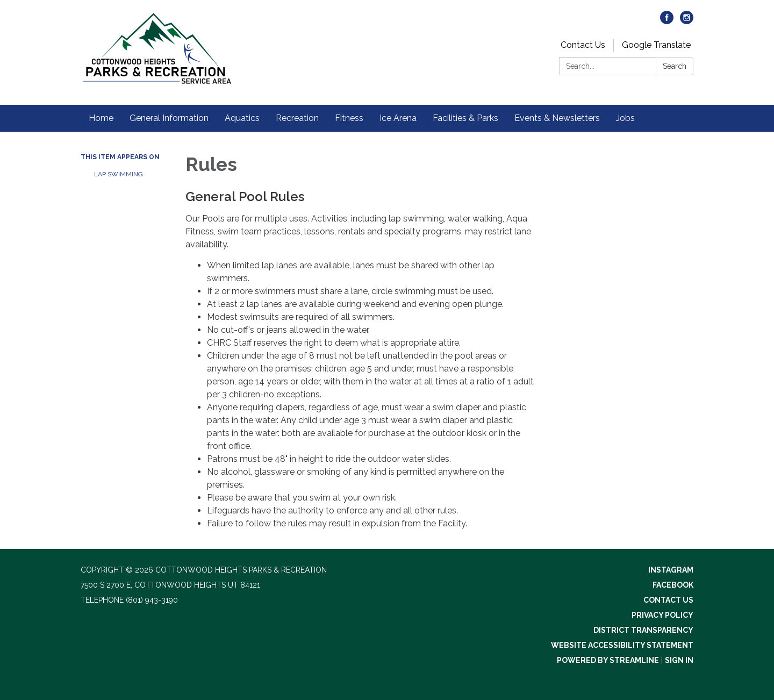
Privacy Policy (662, 615)
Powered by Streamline (608, 660)
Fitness (349, 118)
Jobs (625, 118)
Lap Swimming (119, 174)
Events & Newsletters (557, 118)
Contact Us (583, 45)
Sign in (679, 660)
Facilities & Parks (465, 118)
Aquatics (242, 118)
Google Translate (656, 45)
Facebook (673, 585)
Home (101, 118)
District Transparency (643, 630)
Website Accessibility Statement (622, 645)
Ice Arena (398, 118)
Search (675, 66)
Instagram (671, 570)
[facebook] (667, 21)
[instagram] (687, 21)
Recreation (297, 118)
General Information (169, 118)
